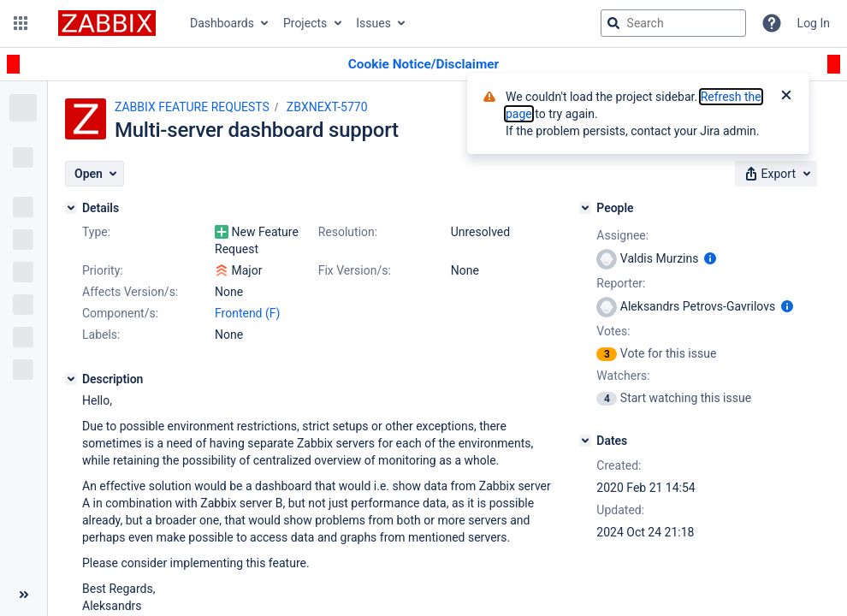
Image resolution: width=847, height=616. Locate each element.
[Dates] (585, 441)
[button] (21, 23)
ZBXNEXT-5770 (327, 107)
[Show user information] (710, 258)
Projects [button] (305, 23)
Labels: (101, 335)
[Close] (786, 97)
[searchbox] (673, 23)
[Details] (71, 208)
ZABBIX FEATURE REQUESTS (192, 107)
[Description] (71, 379)
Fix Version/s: (355, 270)
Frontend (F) (247, 313)
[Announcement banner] (423, 65)
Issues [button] (373, 23)
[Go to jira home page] (107, 23)
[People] (585, 208)
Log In (814, 23)
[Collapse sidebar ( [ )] (24, 595)
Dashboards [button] (222, 23)
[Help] (772, 23)
